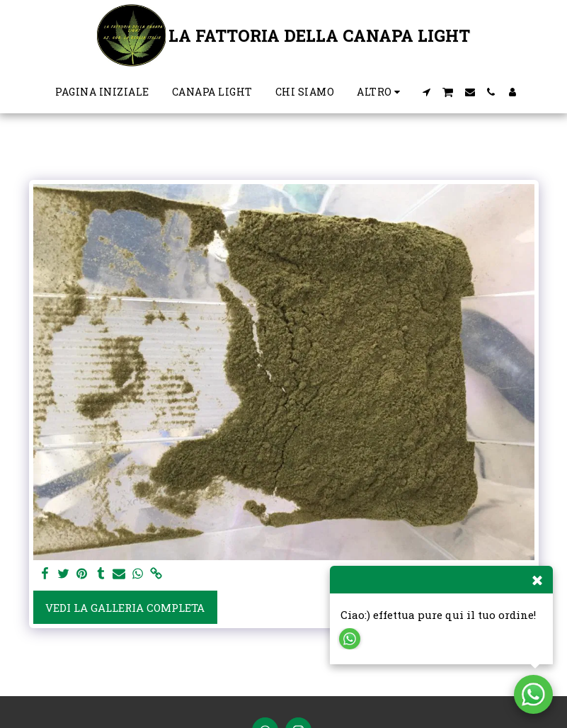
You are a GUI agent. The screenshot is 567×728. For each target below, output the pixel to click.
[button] (426, 92)
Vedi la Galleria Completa (125, 608)
